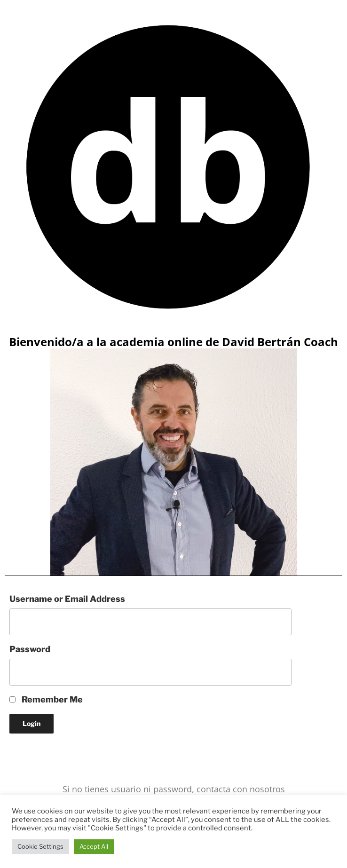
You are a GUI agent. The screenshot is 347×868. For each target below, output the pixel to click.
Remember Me (46, 699)
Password (30, 649)
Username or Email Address (67, 599)
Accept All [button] (94, 846)
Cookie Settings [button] (40, 846)
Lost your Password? (51, 753)
